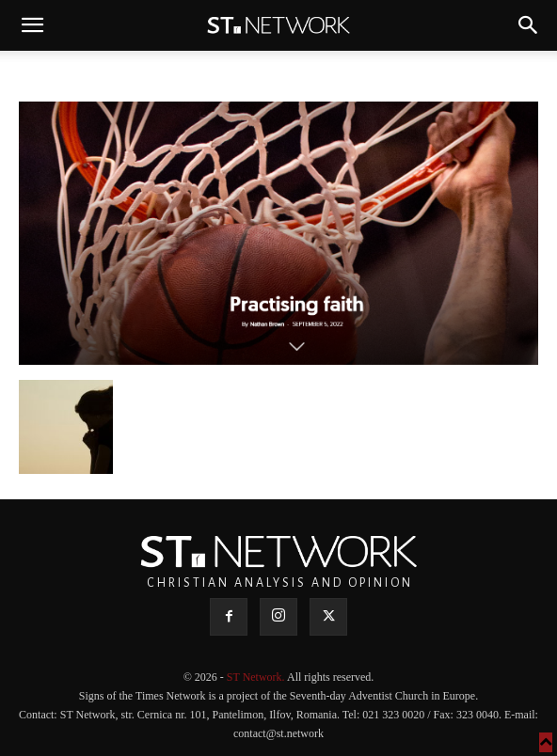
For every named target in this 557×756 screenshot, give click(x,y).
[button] (32, 25)
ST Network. (257, 677)
